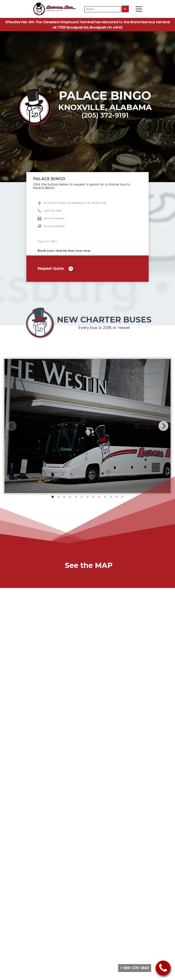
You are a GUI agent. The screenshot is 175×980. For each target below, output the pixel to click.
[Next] (163, 426)
